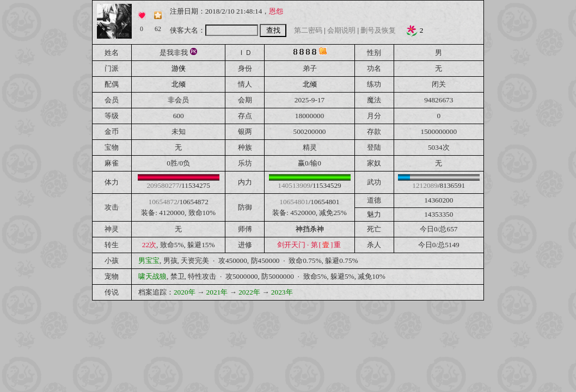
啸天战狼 (152, 276)
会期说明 (341, 30)
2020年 (185, 292)
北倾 (179, 84)
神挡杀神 (310, 229)
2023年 (282, 292)
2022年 (249, 292)
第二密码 (308, 30)
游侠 (179, 68)
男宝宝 (149, 261)
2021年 (217, 292)
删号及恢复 (378, 30)
